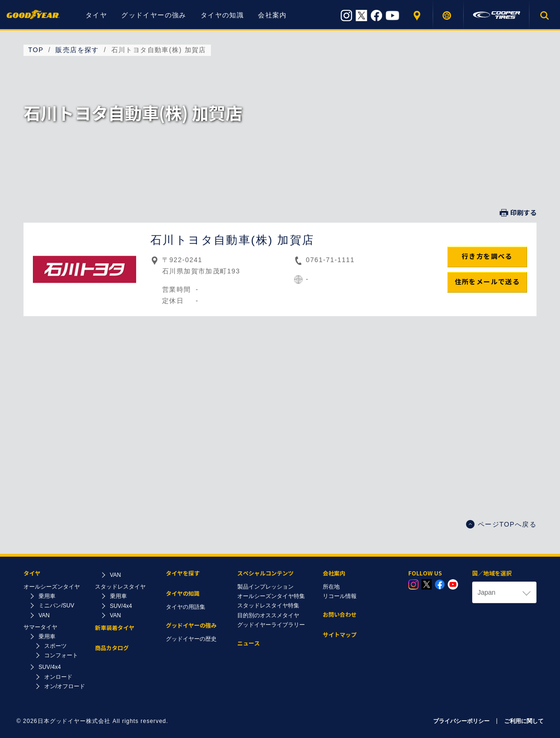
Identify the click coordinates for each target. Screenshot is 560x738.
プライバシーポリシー (461, 721)
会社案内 (272, 15)
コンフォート (61, 655)
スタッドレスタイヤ (120, 587)
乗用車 (47, 596)
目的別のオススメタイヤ (268, 615)
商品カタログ (112, 648)
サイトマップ (340, 635)
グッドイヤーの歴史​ (191, 639)
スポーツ (55, 646)
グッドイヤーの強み (154, 15)
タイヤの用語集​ (186, 607)
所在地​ (331, 587)
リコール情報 (340, 596)
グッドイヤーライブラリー (271, 625)
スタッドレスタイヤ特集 (268, 606)
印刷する (518, 213)
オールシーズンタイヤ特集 (271, 596)
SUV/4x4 (50, 667)
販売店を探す (418, 15)
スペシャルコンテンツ (265, 573)
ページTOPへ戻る (501, 524)
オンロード (58, 677)
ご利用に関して (524, 721)
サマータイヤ (40, 627)
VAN (44, 615)
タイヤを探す (448, 15)
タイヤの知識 (222, 15)
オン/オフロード (65, 686)
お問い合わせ (340, 615)
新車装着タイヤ (115, 628)
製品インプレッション (265, 587)
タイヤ (96, 15)
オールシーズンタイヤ (52, 587)
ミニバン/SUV (56, 606)
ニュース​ (249, 643)
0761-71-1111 (330, 260)
